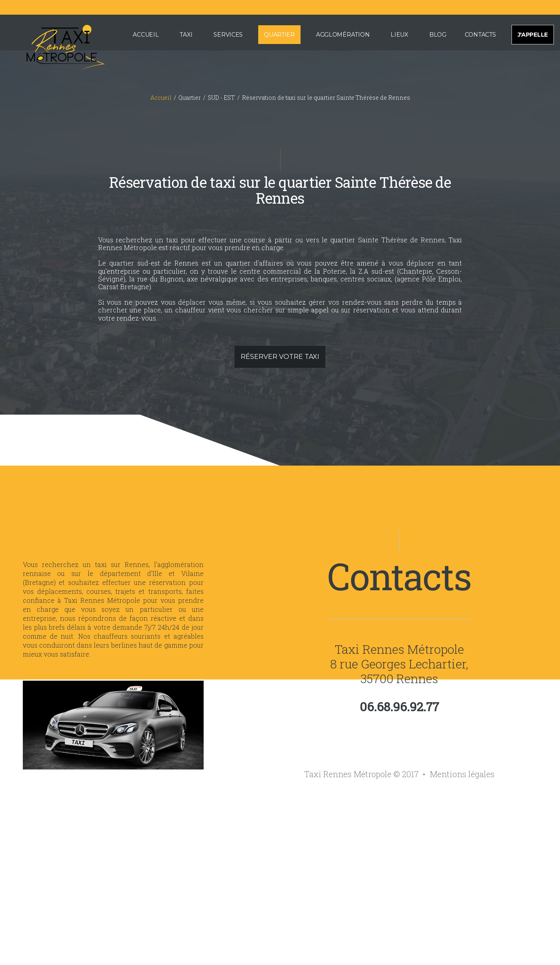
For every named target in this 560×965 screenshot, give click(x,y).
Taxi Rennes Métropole (399, 649)
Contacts (480, 35)
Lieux (399, 35)
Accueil (146, 35)
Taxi (186, 35)
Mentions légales (462, 774)
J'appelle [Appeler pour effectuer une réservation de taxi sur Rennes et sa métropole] (533, 35)
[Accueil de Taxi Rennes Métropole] (55, 46)
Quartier (279, 35)
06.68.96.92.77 (399, 707)
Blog (438, 35)
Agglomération (343, 35)
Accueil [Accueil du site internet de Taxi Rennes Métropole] (161, 98)
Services (228, 35)
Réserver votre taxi (280, 357)
